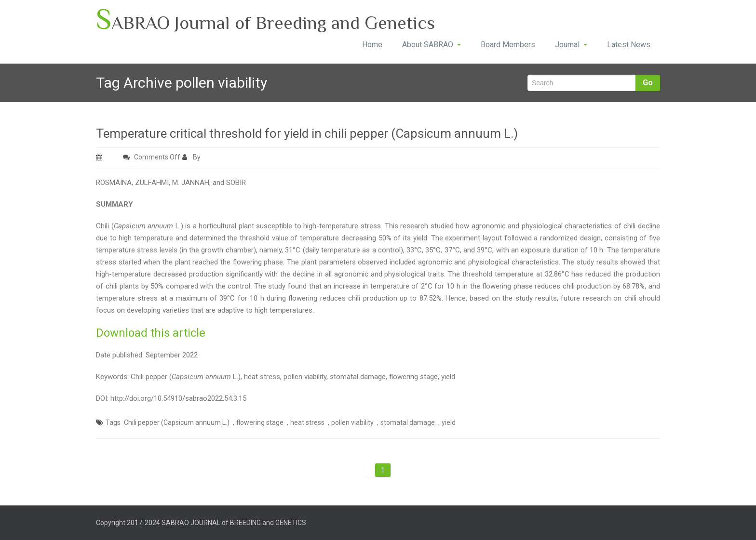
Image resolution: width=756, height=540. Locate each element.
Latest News (629, 45)
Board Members (508, 45)
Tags (113, 422)
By (192, 157)
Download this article (151, 333)
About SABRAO (432, 45)
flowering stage (260, 422)
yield (449, 422)
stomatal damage (408, 422)
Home (372, 45)
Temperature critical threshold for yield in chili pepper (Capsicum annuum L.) (307, 133)
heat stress (307, 422)
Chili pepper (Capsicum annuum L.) (177, 422)
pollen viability (352, 422)
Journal (571, 45)
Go (648, 83)
